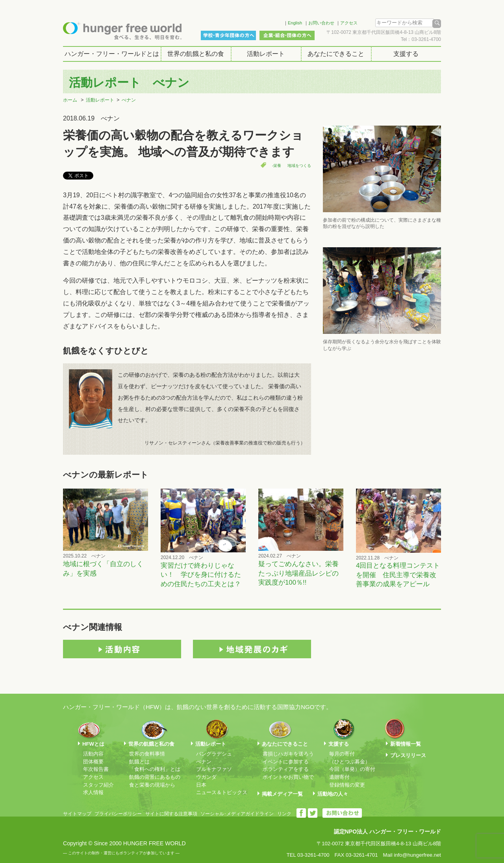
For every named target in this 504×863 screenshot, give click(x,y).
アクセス (349, 23)
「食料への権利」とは (155, 769)
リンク (284, 814)
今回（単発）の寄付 (352, 769)
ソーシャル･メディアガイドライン (237, 814)
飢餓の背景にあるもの (155, 777)
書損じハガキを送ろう (288, 754)
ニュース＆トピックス (222, 792)
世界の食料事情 (147, 754)
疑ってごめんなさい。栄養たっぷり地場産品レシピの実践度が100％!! (298, 573)
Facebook (267, 22)
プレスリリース (408, 755)
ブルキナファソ (214, 769)
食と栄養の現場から (152, 785)
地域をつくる (299, 166)
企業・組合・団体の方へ (287, 35)
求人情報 (93, 792)
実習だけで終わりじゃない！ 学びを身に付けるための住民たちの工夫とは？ (201, 575)
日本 (201, 785)
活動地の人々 (333, 794)
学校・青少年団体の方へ (228, 35)
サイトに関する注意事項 (171, 814)
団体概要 (93, 762)
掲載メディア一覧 (282, 794)
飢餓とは (139, 762)
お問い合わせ (321, 23)
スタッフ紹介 (98, 785)
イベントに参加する (286, 762)
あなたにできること (336, 54)
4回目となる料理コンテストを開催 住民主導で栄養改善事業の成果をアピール (398, 575)
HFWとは (93, 744)
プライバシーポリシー (118, 814)
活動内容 (93, 754)
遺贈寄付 (339, 777)
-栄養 (277, 166)
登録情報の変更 (347, 785)
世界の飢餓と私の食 (196, 54)
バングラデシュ (214, 754)
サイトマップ (77, 814)
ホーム (70, 100)
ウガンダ (206, 777)
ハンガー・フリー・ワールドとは (112, 54)
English (295, 23)
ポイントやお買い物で (288, 777)
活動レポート (266, 54)
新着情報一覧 (406, 744)
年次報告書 (96, 769)
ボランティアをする (286, 769)
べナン (129, 100)
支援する (406, 54)
